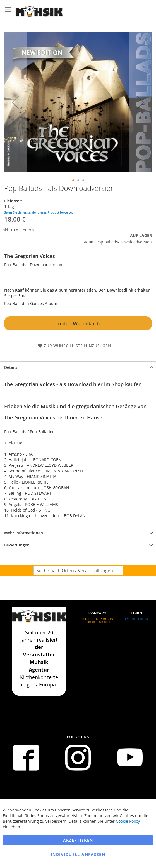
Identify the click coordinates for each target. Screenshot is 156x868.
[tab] (78, 367)
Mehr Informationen (24, 533)
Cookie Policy (128, 821)
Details (11, 367)
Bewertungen (17, 545)
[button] (15, 102)
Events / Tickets (136, 619)
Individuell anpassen (78, 854)
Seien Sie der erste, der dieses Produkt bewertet (39, 212)
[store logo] (39, 11)
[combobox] (78, 571)
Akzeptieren (78, 840)
